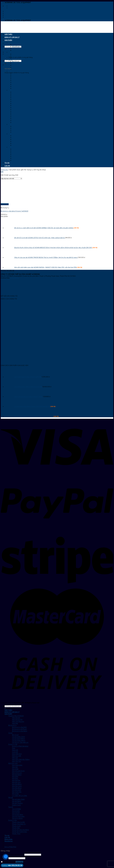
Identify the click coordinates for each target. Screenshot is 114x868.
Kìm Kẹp (15, 105)
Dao (14, 75)
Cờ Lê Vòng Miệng (18, 65)
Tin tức (7, 163)
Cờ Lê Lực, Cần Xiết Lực (20, 69)
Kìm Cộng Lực (17, 100)
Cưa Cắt (15, 79)
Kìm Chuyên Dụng (18, 98)
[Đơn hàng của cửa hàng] (11, 179)
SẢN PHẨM (8, 40)
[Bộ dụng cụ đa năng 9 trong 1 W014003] (12, 202)
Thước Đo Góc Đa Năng (21, 157)
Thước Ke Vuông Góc (20, 158)
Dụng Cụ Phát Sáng (19, 73)
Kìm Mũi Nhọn (17, 115)
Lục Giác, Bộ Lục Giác (20, 122)
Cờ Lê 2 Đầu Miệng (19, 67)
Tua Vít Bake (16, 136)
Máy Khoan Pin (17, 46)
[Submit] (5, 49)
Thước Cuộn (16, 153)
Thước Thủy (16, 160)
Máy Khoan (16, 45)
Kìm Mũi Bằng (17, 111)
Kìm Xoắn (15, 121)
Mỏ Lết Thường (17, 130)
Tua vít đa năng (18, 141)
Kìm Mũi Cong (17, 113)
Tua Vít (11, 134)
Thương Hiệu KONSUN (16, 43)
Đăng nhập (20, 862)
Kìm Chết (15, 96)
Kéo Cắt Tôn (17, 88)
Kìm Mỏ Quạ (16, 109)
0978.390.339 (15, 278)
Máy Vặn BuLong (18, 48)
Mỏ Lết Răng (17, 128)
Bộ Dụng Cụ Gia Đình (19, 54)
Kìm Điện (15, 103)
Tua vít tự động (17, 145)
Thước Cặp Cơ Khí (18, 149)
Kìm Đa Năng (17, 102)
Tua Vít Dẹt (16, 139)
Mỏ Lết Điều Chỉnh (18, 126)
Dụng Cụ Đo (13, 147)
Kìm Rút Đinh (17, 117)
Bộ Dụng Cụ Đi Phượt (19, 56)
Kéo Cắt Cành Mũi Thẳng (21, 86)
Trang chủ (4, 170)
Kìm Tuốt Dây (17, 119)
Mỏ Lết (11, 124)
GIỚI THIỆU (8, 34)
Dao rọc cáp (17, 83)
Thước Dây (16, 155)
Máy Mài (15, 50)
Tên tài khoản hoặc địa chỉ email (12, 855)
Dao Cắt (15, 77)
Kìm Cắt (15, 94)
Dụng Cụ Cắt (13, 71)
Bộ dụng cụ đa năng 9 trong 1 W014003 (14, 211)
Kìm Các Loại (13, 90)
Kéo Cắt (15, 84)
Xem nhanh (5, 204)
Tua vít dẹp (16, 138)
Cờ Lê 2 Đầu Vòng (19, 64)
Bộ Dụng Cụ (12, 52)
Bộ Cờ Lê (15, 62)
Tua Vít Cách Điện (18, 143)
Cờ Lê (10, 60)
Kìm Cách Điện (17, 92)
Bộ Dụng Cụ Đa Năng (20, 58)
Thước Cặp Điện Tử (19, 151)
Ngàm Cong (16, 132)
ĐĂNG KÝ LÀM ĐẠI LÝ (12, 37)
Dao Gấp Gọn (17, 81)
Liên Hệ (7, 166)
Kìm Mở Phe (16, 107)
